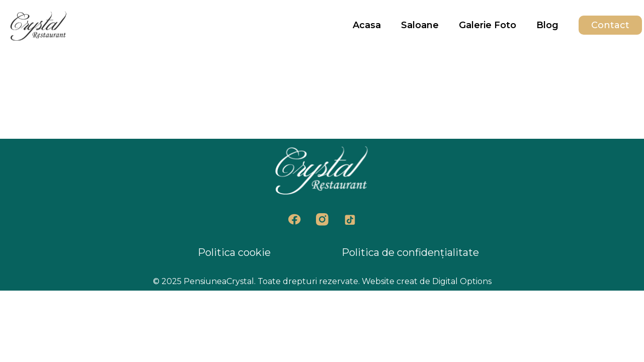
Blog (547, 25)
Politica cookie (234, 252)
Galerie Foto (488, 25)
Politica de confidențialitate (410, 252)
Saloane (420, 25)
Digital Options (462, 281)
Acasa (367, 25)
